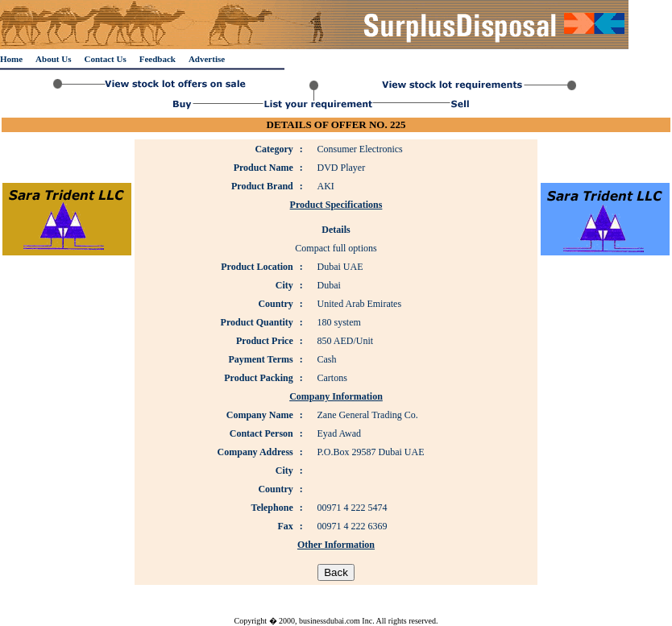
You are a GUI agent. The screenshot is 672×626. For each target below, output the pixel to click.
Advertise (207, 59)
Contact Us (105, 59)
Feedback (158, 59)
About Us (53, 59)
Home (11, 59)
